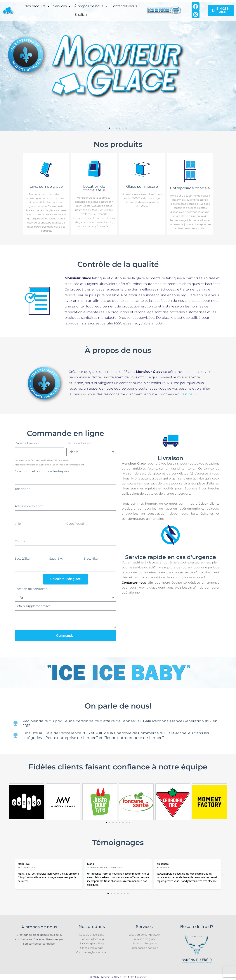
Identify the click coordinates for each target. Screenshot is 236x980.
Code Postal (75, 524)
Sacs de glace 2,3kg (92, 935)
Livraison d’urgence (144, 943)
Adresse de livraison (29, 506)
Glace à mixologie (92, 948)
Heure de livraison (79, 443)
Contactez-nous (124, 6)
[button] (4, 67)
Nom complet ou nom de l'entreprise (42, 471)
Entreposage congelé (144, 948)
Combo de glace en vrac (92, 952)
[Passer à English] (81, 15)
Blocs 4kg (91, 559)
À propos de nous (91, 6)
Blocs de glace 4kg (92, 939)
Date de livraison (27, 443)
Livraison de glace (144, 939)
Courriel (20, 541)
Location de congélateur (33, 589)
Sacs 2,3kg (22, 559)
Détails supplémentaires (33, 606)
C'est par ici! (190, 394)
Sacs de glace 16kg (92, 943)
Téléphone (23, 489)
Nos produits (37, 6)
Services (62, 6)
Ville (18, 524)
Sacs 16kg (56, 559)
